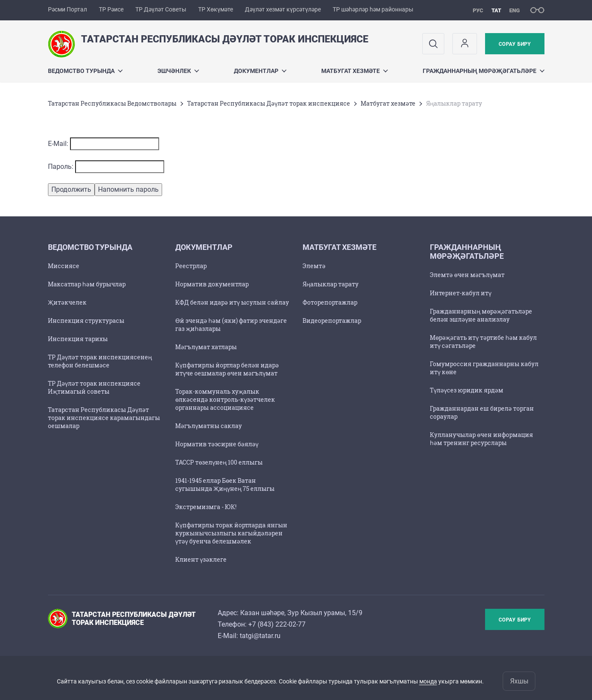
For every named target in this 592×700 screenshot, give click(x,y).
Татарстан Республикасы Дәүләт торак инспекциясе (269, 103)
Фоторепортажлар (330, 302)
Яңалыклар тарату (331, 284)
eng (515, 10)
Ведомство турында (85, 71)
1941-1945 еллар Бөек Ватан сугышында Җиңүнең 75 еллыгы (225, 484)
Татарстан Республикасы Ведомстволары (112, 103)
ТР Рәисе (111, 9)
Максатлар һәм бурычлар (87, 284)
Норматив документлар (212, 284)
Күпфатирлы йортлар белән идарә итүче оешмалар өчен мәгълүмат (227, 369)
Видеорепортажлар (332, 321)
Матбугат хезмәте (355, 71)
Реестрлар (191, 266)
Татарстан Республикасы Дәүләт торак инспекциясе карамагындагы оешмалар (104, 418)
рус (478, 10)
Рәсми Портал (67, 9)
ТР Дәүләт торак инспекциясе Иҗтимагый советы (94, 387)
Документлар (260, 71)
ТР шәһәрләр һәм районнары (373, 9)
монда (428, 681)
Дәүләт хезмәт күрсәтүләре (283, 9)
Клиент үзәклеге (201, 559)
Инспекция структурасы (86, 321)
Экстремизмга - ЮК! (206, 507)
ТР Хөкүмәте (216, 9)
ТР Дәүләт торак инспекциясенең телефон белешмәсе (100, 361)
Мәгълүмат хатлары (206, 347)
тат (496, 10)
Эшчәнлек (178, 71)
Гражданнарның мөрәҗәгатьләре (484, 71)
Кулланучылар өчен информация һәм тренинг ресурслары (481, 439)
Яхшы (519, 681)
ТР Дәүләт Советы (161, 9)
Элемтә (314, 266)
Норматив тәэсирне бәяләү (217, 444)
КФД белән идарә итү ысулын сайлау (232, 302)
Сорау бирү (515, 44)
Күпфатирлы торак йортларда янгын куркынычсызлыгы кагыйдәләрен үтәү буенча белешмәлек (231, 533)
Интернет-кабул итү (461, 293)
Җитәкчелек (67, 302)
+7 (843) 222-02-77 (277, 624)
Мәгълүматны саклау (209, 426)
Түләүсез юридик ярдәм (467, 390)
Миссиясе (64, 266)
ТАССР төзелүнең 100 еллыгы (219, 462)
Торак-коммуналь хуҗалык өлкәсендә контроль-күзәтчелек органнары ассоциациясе (225, 399)
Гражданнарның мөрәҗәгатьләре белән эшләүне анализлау (481, 315)
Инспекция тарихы (78, 339)
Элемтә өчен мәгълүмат (467, 275)
